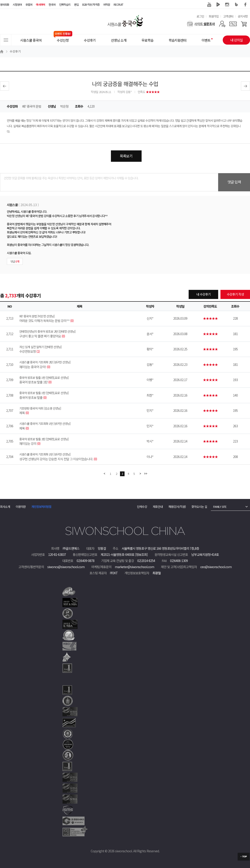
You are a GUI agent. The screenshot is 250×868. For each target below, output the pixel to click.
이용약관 (21, 507)
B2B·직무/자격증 (91, 4)
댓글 (15, 261)
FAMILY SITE (220, 507)
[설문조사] (201, 24)
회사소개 (5, 507)
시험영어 (17, 4)
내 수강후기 (204, 294)
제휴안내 (158, 507)
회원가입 (214, 16)
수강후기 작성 (235, 294)
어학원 (107, 4)
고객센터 (228, 16)
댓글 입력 (234, 182)
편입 (76, 4)
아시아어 (40, 4)
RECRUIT (118, 4)
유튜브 (209, 5)
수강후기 (15, 51)
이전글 (5, 86)
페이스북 (245, 5)
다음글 (245, 86)
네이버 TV (218, 5)
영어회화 (5, 4)
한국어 (52, 4)
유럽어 (29, 4)
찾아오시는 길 (199, 507)
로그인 (200, 16)
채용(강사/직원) (177, 507)
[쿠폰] (233, 24)
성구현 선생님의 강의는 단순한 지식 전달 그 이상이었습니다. (80, 457)
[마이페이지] (222, 24)
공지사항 (243, 16)
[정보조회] (141, 554)
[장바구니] (244, 24)
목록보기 (126, 156)
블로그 (236, 5)
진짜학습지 (65, 4)
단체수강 (142, 507)
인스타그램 (227, 5)
